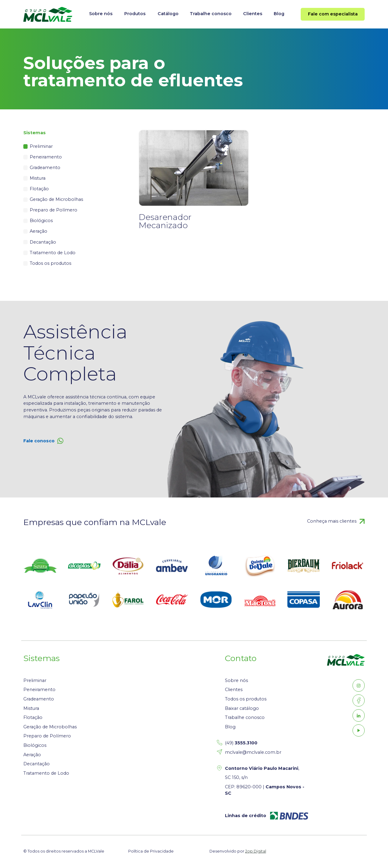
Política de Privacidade (151, 851)
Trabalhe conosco (211, 14)
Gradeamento (45, 168)
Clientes (253, 14)
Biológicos (41, 221)
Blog (279, 14)
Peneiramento (46, 157)
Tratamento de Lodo (53, 253)
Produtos (135, 14)
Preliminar (41, 146)
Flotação (39, 189)
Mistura (38, 178)
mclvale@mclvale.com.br (253, 752)
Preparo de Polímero (54, 210)
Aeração (38, 231)
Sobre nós (101, 14)
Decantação (43, 242)
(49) (241, 743)
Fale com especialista (333, 14)
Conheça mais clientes (332, 521)
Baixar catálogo (242, 708)
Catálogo (168, 14)
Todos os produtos (50, 263)
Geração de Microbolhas (56, 199)
